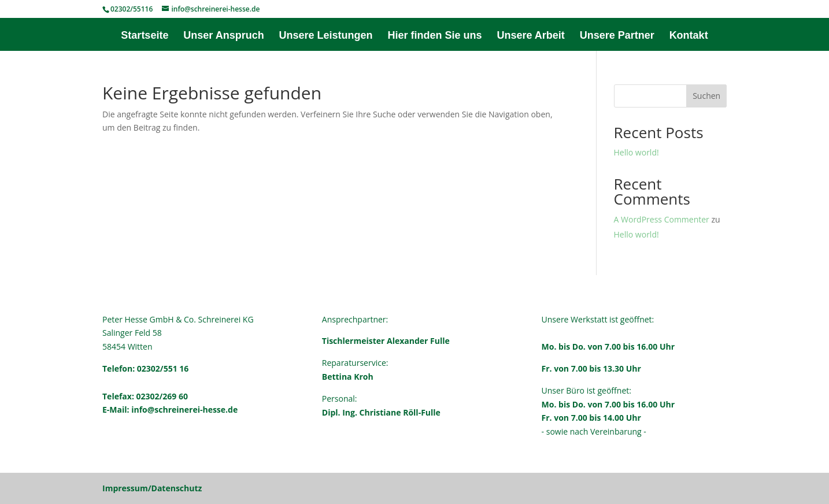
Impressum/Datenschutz (152, 488)
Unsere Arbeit (530, 36)
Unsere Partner (617, 36)
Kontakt (689, 36)
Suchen (706, 96)
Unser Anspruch (223, 36)
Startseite (145, 36)
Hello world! (636, 152)
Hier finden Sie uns (434, 36)
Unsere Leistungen (326, 36)
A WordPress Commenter (662, 219)
